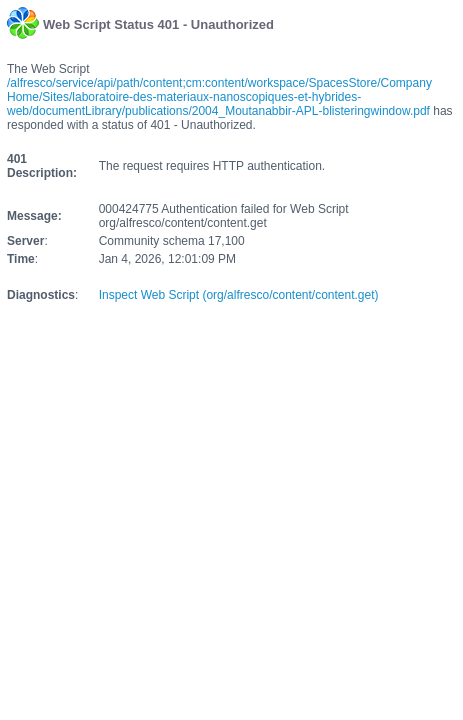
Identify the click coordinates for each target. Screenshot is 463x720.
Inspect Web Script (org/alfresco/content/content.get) (239, 295)
